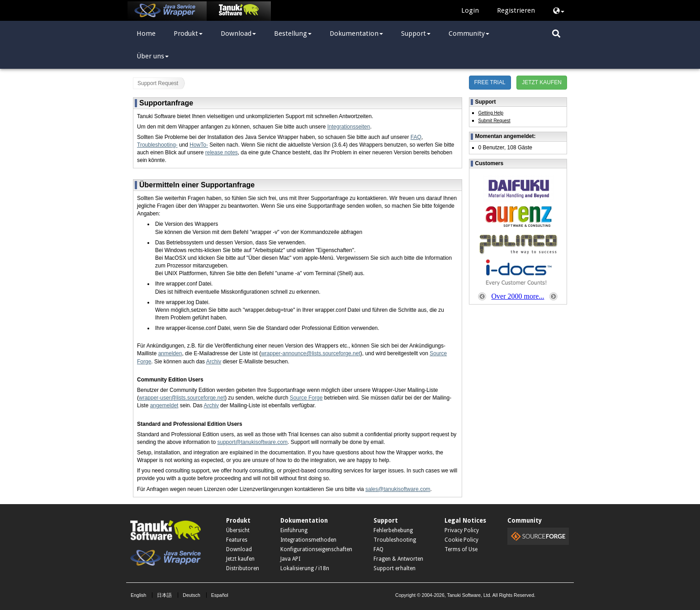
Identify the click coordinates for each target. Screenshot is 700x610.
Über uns (153, 56)
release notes (222, 152)
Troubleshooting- (157, 145)
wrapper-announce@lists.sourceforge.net (311, 353)
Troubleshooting (395, 540)
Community (469, 33)
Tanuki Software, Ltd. (469, 595)
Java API (290, 559)
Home (146, 33)
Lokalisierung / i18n (305, 568)
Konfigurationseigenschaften (316, 549)
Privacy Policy (462, 530)
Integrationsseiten (349, 127)
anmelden (170, 353)
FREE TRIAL (490, 82)
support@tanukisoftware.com (252, 442)
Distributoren (243, 568)
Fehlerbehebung (393, 530)
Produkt (188, 33)
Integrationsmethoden (308, 540)
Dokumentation (356, 33)
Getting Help (491, 113)
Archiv (214, 362)
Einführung (294, 530)
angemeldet (164, 405)
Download (238, 33)
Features (237, 540)
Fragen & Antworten (398, 559)
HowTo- (199, 145)
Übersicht (238, 530)
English (138, 595)
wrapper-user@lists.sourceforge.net (182, 398)
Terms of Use (461, 549)
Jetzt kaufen (240, 559)
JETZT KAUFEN (542, 82)
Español (220, 595)
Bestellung (293, 33)
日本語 (164, 595)
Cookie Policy (461, 540)
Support (416, 33)
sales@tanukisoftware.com (398, 489)
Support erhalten (395, 568)
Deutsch (192, 595)
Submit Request (494, 121)
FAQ (416, 137)
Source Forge (306, 398)
